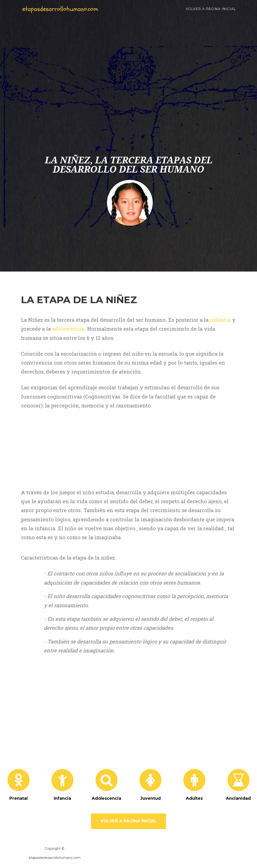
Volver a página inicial (211, 11)
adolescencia (68, 329)
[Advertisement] (132, 110)
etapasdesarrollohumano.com (69, 11)
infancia (220, 320)
